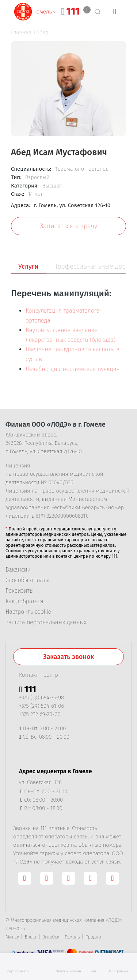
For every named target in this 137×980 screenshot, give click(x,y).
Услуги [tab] (28, 266)
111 (73, 11)
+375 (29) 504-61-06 (41, 706)
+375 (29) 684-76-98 (41, 698)
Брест (31, 937)
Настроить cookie (28, 612)
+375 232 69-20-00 (40, 714)
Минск (12, 937)
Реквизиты (20, 591)
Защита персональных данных (46, 623)
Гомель (72, 937)
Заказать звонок (68, 657)
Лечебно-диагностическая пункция (73, 369)
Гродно (93, 937)
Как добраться (24, 601)
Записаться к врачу (68, 226)
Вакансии (18, 570)
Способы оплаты (27, 580)
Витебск (51, 937)
